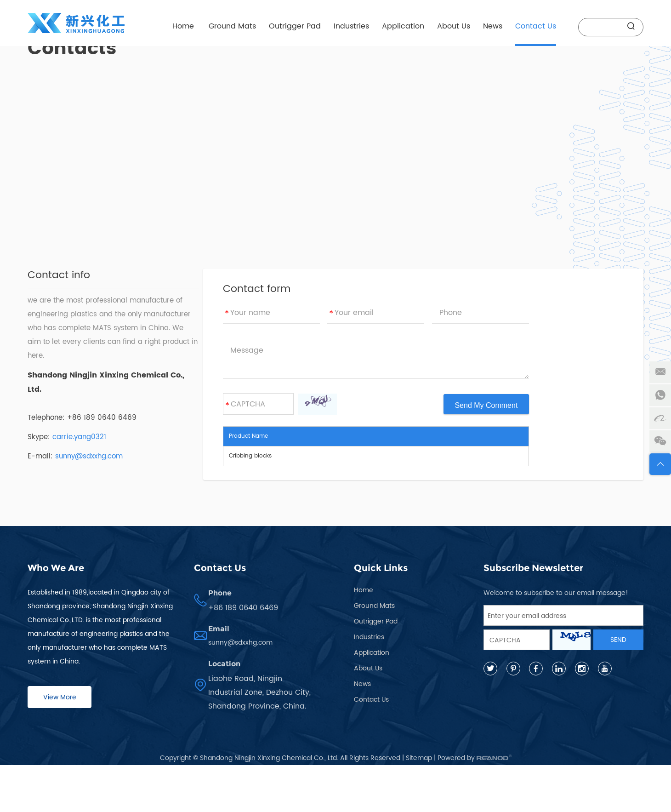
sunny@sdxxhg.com (89, 456)
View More (60, 697)
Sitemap (419, 758)
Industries (351, 26)
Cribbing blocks (250, 456)
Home (183, 26)
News (493, 26)
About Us (454, 26)
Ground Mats (232, 26)
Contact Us (536, 26)
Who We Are (56, 568)
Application (403, 26)
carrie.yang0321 (79, 437)
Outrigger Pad (295, 26)
